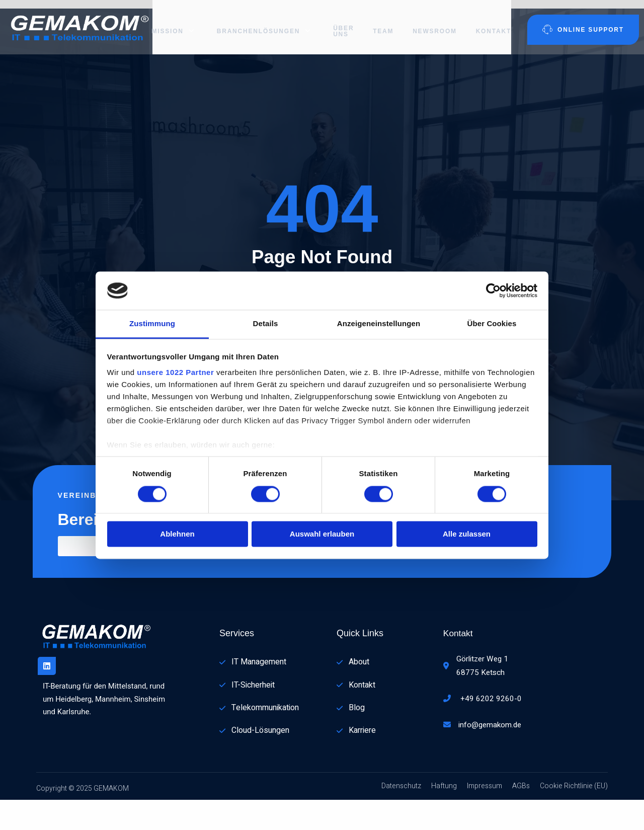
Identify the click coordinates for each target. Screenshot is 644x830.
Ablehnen (177, 534)
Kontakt (492, 23)
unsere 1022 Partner (175, 373)
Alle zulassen (467, 534)
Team (379, 23)
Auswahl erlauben (322, 534)
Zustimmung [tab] (152, 324)
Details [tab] (266, 324)
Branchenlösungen (261, 23)
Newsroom (432, 23)
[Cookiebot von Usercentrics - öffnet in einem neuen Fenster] (493, 290)
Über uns (338, 23)
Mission (175, 23)
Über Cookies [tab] (492, 324)
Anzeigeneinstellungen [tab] (379, 324)
